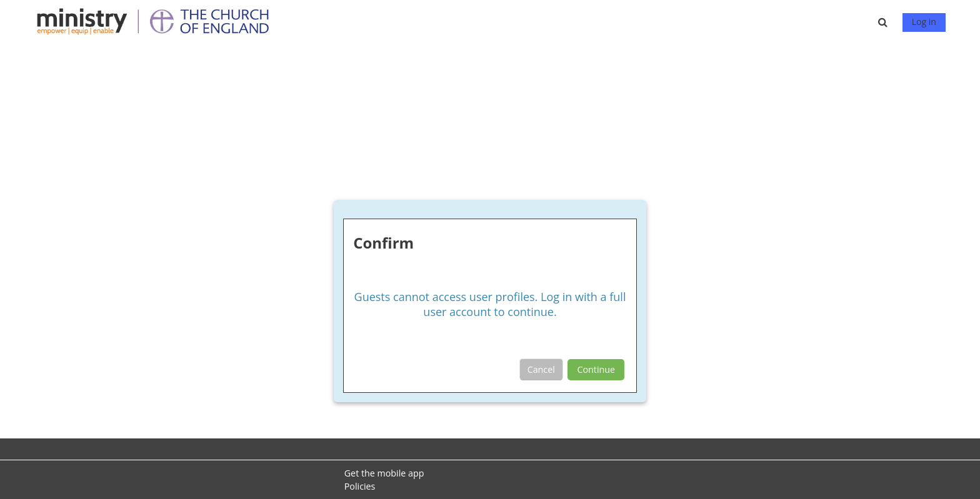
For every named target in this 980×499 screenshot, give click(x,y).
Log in (924, 22)
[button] (885, 22)
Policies (360, 486)
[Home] (159, 21)
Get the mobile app (384, 473)
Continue (596, 369)
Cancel (541, 369)
